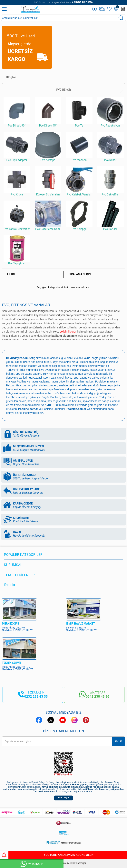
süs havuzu (74, 401)
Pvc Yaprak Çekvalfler (17, 216)
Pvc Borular (110, 216)
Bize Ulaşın (63, 798)
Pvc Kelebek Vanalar (79, 181)
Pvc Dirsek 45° (48, 112)
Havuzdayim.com (39, 378)
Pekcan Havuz (81, 358)
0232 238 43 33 (36, 696)
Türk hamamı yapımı (55, 374)
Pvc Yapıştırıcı (17, 250)
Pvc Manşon (79, 147)
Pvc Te (79, 112)
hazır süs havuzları (60, 393)
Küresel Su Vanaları (48, 181)
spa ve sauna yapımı (29, 374)
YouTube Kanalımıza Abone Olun (47, 855)
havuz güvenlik (57, 401)
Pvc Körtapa (48, 147)
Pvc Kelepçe (79, 216)
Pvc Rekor (110, 147)
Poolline (22, 382)
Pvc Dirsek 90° (17, 112)
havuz (22, 401)
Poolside (100, 382)
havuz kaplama (37, 401)
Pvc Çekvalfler (110, 181)
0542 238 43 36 (97, 696)
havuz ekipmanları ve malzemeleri (27, 389)
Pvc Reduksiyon (110, 112)
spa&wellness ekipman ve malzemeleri (73, 389)
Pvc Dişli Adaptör (17, 147)
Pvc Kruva (17, 181)
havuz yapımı (98, 370)
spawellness (90, 401)
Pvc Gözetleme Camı (48, 216)
